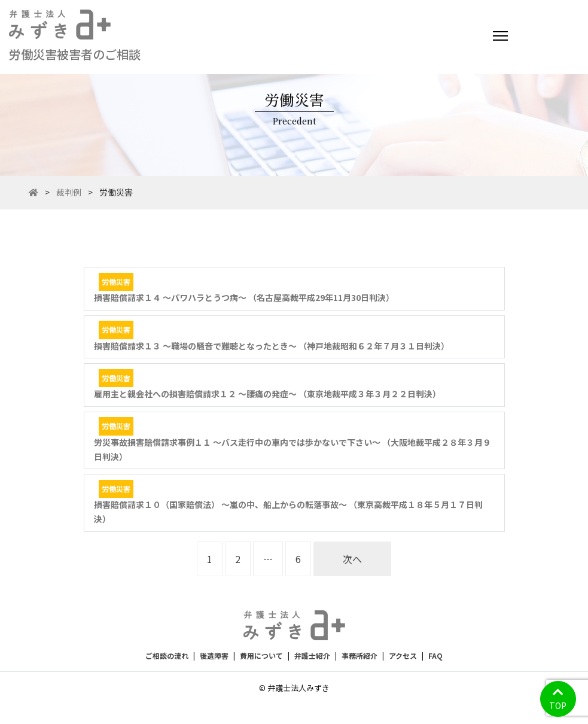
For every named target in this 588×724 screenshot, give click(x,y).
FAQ (435, 655)
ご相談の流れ (167, 655)
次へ (352, 559)
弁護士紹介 (312, 655)
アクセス (403, 655)
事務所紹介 (359, 655)
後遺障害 (214, 655)
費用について (261, 655)
